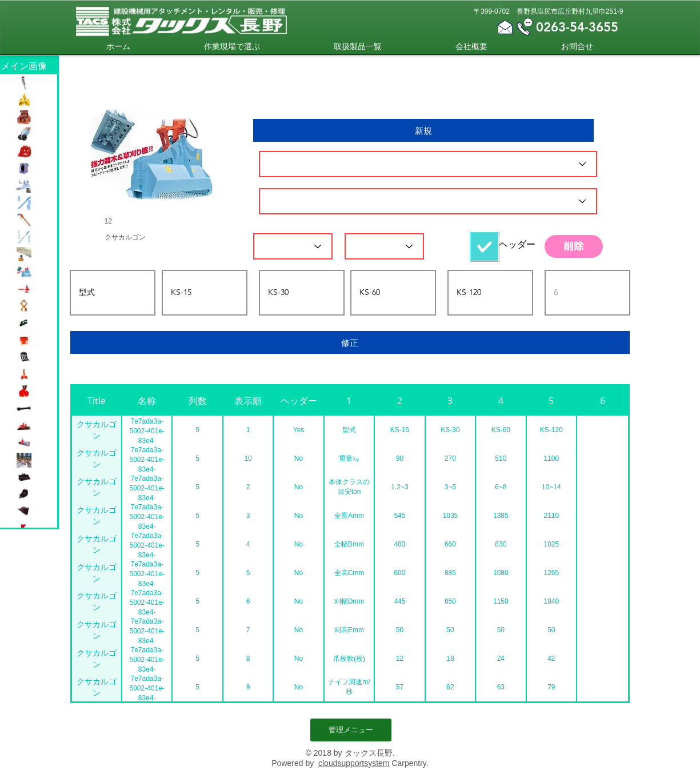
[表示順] (384, 246)
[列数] (293, 246)
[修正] (350, 342)
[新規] (423, 130)
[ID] (428, 164)
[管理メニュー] (351, 730)
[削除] (574, 246)
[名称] (428, 201)
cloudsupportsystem (354, 763)
